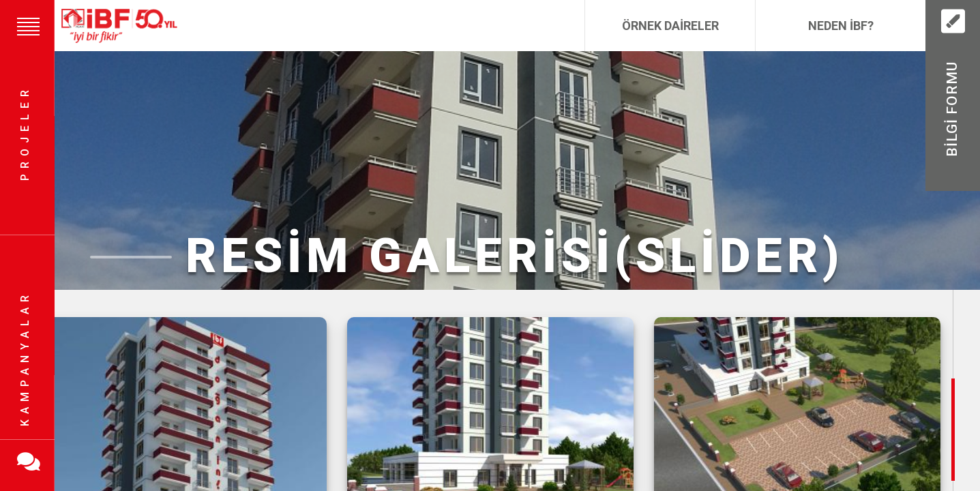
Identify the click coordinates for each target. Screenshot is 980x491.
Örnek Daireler (670, 26)
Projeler (25, 133)
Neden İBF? (841, 26)
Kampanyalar (25, 358)
